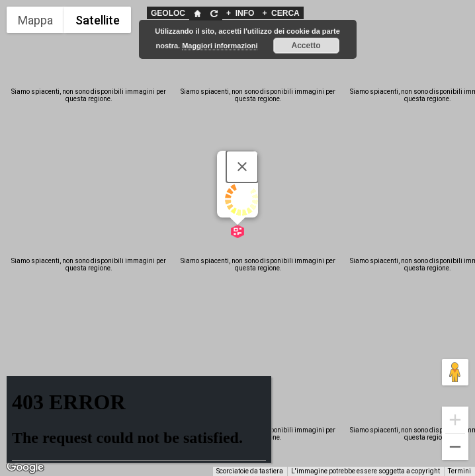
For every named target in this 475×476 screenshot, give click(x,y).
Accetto (306, 46)
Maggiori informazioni (220, 46)
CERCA (281, 13)
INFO (240, 13)
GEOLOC (168, 13)
